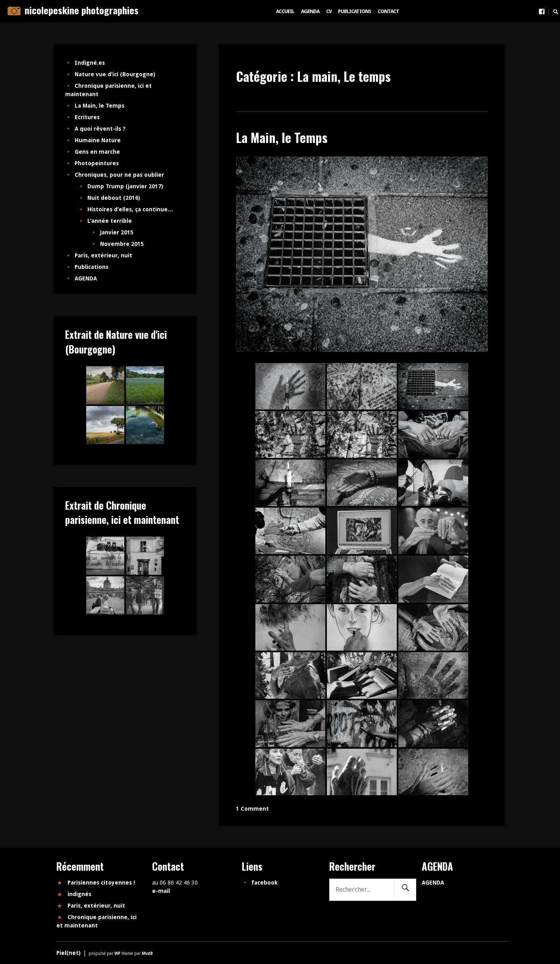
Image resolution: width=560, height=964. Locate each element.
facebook (265, 883)
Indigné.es (90, 63)
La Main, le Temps (282, 137)
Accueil (285, 11)
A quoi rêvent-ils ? (100, 129)
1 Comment (252, 809)
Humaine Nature (98, 140)
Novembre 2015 (122, 244)
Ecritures (87, 117)
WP (118, 953)
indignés (79, 894)
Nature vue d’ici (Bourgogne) (115, 74)
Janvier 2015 (117, 232)
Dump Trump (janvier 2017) (125, 186)
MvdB (147, 953)
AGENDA (310, 11)
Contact (388, 11)
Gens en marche (97, 152)
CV (329, 11)
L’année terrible (110, 221)
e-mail (161, 891)
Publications (354, 11)
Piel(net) (69, 953)
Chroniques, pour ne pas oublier (119, 175)
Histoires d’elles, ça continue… (130, 209)
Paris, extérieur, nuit (103, 255)
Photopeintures (97, 163)
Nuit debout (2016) (114, 198)
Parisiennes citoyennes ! (101, 883)
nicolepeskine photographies (82, 10)
